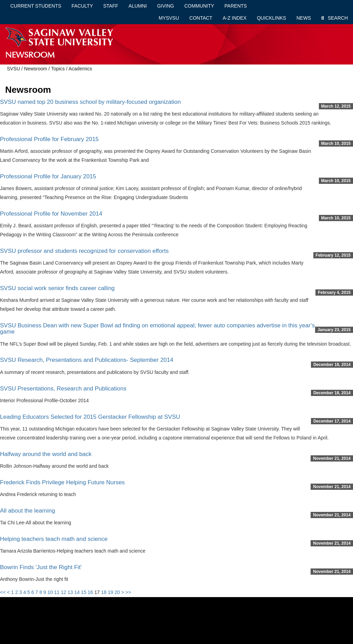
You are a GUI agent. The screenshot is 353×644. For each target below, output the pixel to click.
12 (63, 592)
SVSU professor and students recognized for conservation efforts (84, 251)
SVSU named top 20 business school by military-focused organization (90, 102)
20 (117, 592)
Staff (111, 6)
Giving (166, 6)
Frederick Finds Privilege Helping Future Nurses (62, 482)
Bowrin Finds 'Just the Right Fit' (41, 567)
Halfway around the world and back (46, 454)
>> (128, 592)
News (304, 18)
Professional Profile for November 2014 (51, 214)
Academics (80, 69)
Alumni (138, 6)
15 (84, 592)
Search (335, 18)
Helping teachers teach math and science (54, 539)
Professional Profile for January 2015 (48, 176)
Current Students (36, 6)
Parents (236, 6)
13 (70, 592)
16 (90, 592)
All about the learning (28, 511)
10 (50, 592)
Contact (201, 18)
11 (57, 592)
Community (199, 6)
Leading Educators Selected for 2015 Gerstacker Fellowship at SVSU (90, 417)
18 (104, 592)
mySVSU (169, 18)
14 (77, 592)
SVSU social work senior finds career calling (57, 288)
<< (3, 592)
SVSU (13, 69)
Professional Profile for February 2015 (49, 139)
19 (111, 592)
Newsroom (36, 69)
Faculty (82, 6)
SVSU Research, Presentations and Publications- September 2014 (87, 360)
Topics (58, 69)
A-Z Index (235, 18)
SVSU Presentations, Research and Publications (63, 389)
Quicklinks (271, 18)
